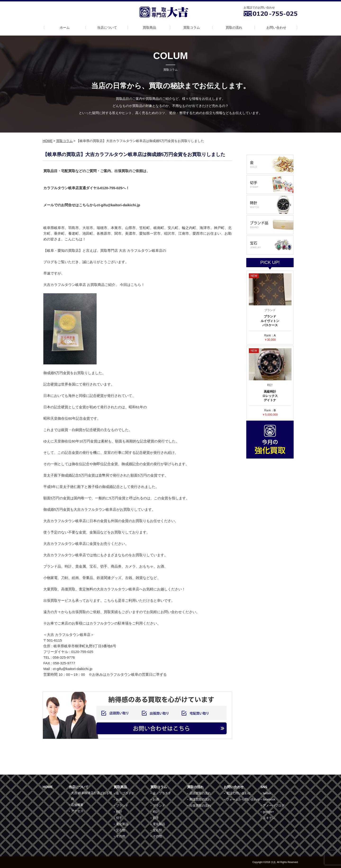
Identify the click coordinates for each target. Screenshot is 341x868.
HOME (48, 141)
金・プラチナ (125, 793)
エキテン (269, 818)
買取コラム (192, 28)
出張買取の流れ (200, 806)
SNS (264, 787)
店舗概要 (77, 805)
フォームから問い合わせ (243, 799)
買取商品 (149, 28)
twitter (267, 793)
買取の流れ (234, 28)
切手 (119, 818)
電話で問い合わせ (238, 793)
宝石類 (121, 830)
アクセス (77, 811)
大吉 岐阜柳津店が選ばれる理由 (92, 796)
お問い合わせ (276, 28)
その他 (121, 836)
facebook (269, 799)
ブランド (122, 806)
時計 (119, 812)
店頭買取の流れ (200, 793)
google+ (268, 812)
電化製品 (122, 824)
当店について (107, 28)
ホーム (65, 28)
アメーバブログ (274, 806)
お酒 (119, 799)
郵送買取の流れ (200, 799)
